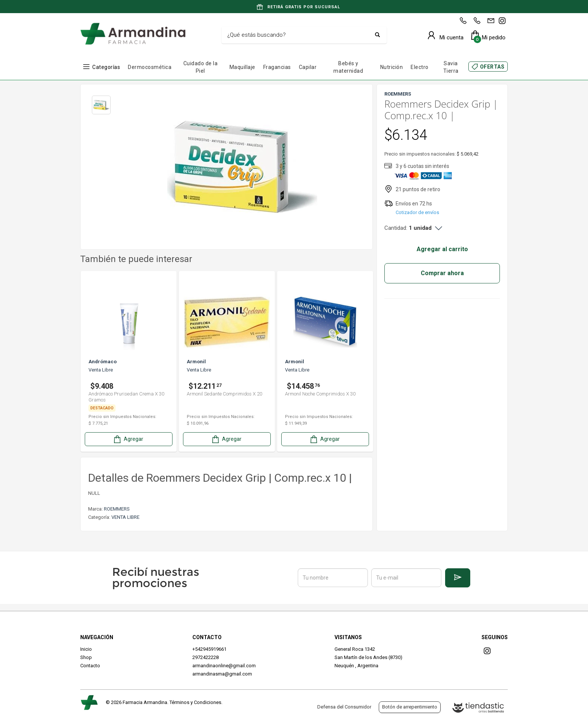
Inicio (86, 649)
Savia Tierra (451, 67)
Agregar (128, 439)
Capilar (308, 67)
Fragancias (277, 67)
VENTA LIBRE (125, 517)
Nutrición (392, 67)
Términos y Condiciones (195, 702)
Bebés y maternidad (348, 67)
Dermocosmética (150, 67)
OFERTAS (492, 67)
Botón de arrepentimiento (410, 707)
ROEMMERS (117, 509)
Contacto (90, 666)
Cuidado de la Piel (201, 67)
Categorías (106, 67)
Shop (86, 657)
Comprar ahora (442, 273)
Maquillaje (242, 67)
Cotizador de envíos (417, 212)
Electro (420, 67)
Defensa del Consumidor (344, 707)
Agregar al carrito (442, 249)
